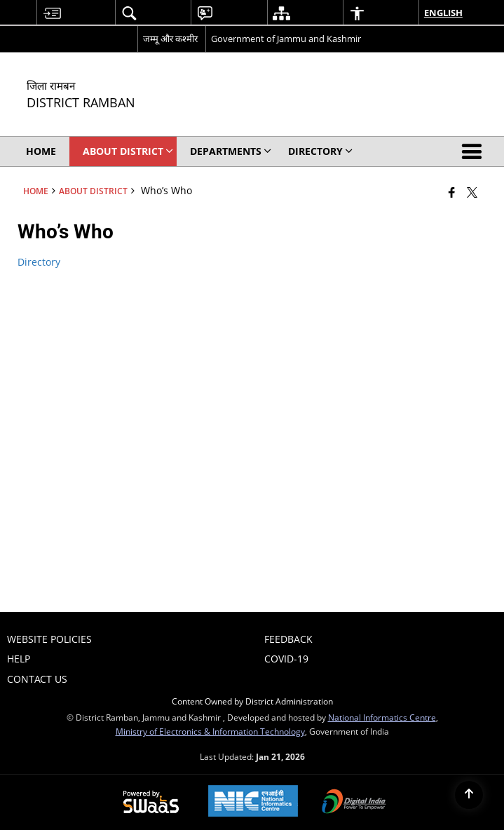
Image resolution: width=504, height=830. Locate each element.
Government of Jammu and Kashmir (286, 39)
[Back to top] (469, 795)
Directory (39, 262)
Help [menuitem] (19, 659)
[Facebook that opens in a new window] (452, 192)
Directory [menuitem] (320, 151)
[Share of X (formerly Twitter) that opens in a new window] (472, 192)
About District (93, 191)
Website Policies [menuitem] (49, 639)
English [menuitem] (443, 13)
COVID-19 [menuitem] (286, 659)
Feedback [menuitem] (288, 639)
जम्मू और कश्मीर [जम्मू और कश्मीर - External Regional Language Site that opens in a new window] (170, 39)
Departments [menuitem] (231, 151)
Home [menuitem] (41, 151)
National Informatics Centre (382, 717)
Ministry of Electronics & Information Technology (210, 731)
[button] (475, 151)
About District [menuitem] (128, 151)
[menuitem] (52, 13)
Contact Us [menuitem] (37, 679)
